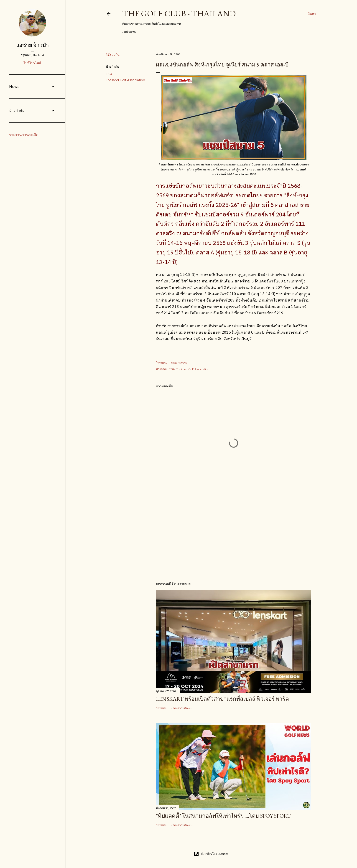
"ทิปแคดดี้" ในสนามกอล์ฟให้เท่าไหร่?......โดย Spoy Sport (223, 816)
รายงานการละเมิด (24, 135)
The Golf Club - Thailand (179, 14)
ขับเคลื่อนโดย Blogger (211, 854)
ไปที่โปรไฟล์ (32, 63)
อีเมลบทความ (179, 363)
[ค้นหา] (312, 14)
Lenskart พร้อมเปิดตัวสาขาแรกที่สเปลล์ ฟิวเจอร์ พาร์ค (222, 699)
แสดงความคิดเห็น (182, 708)
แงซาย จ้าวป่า (32, 45)
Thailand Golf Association (125, 80)
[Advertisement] (234, 538)
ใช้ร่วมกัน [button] (113, 55)
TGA (109, 74)
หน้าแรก (130, 32)
